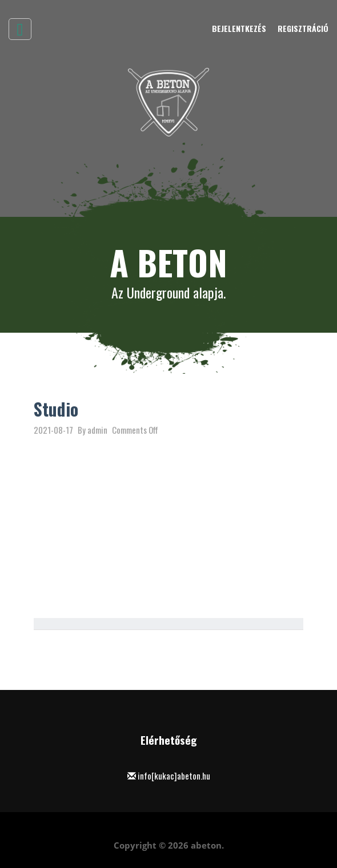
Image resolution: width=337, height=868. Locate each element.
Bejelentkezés (239, 28)
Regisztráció (303, 28)
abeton (206, 845)
